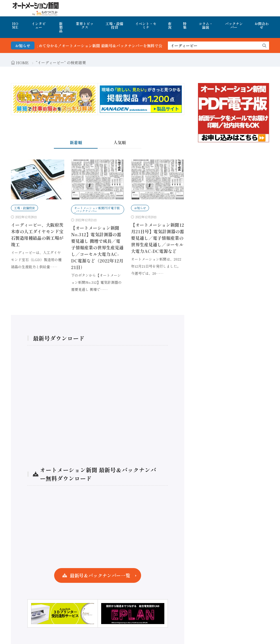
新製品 (61, 27)
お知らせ (140, 208)
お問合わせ (262, 25)
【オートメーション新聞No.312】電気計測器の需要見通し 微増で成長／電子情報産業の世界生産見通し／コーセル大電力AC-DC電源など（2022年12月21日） (97, 247)
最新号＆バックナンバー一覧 (100, 575)
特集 (185, 25)
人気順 (120, 142)
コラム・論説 (206, 25)
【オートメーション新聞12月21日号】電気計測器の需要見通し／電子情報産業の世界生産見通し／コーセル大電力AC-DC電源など (157, 238)
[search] (264, 46)
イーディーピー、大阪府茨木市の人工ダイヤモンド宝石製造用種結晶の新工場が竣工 (37, 235)
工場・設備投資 (114, 25)
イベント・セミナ (146, 25)
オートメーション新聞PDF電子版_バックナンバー (97, 209)
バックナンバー (234, 25)
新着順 (76, 142)
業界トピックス (85, 25)
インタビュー (39, 25)
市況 (170, 25)
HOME (15, 25)
